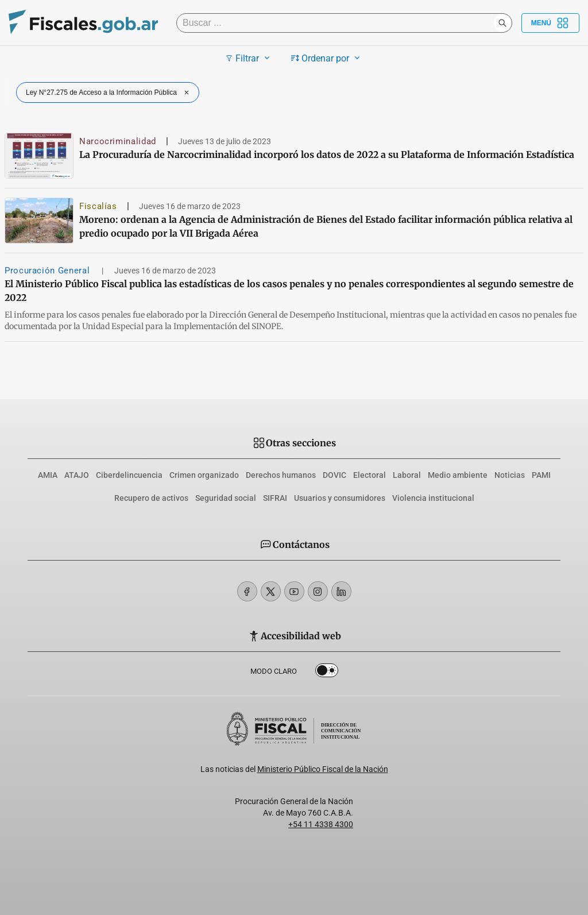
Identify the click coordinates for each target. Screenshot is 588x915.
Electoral (370, 475)
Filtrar (249, 58)
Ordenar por (327, 58)
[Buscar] (338, 23)
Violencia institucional (433, 498)
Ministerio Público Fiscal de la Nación (323, 769)
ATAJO (77, 475)
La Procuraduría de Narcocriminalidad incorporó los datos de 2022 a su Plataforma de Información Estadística (327, 155)
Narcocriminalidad (118, 141)
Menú (550, 23)
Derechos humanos (281, 475)
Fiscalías (98, 206)
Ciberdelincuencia (129, 475)
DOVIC (334, 475)
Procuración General (49, 271)
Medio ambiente (458, 475)
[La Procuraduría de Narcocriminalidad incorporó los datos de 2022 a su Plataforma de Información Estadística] (39, 156)
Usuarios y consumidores (340, 498)
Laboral (407, 475)
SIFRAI (275, 498)
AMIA (48, 475)
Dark (327, 673)
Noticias (510, 475)
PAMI (541, 475)
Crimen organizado (204, 475)
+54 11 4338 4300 (321, 824)
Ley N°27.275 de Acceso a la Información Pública (109, 92)
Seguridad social (226, 498)
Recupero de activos (151, 498)
